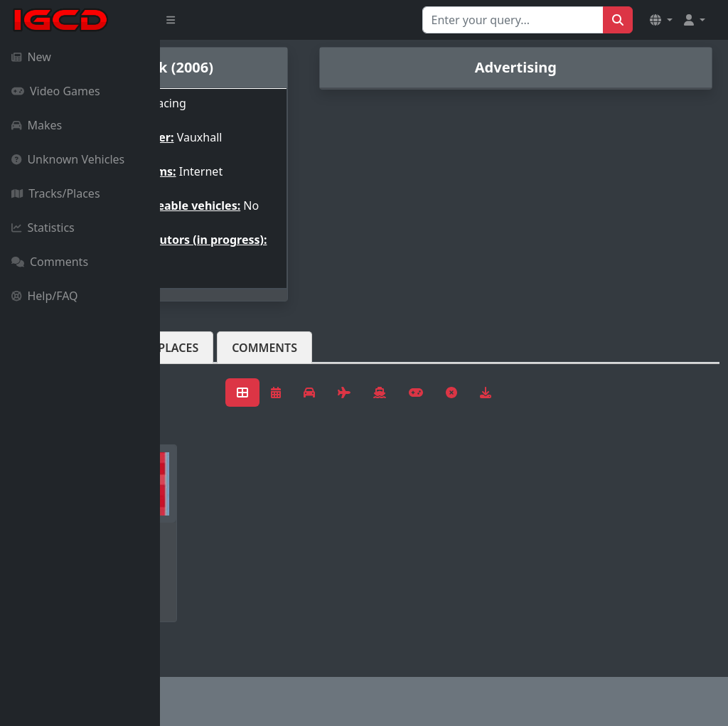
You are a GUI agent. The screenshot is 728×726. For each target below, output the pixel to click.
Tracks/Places (56, 193)
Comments (50, 262)
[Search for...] (513, 20)
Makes (37, 125)
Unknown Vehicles (68, 159)
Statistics (43, 228)
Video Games (56, 91)
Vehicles (212, 359)
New (31, 57)
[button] (661, 20)
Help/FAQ (45, 296)
